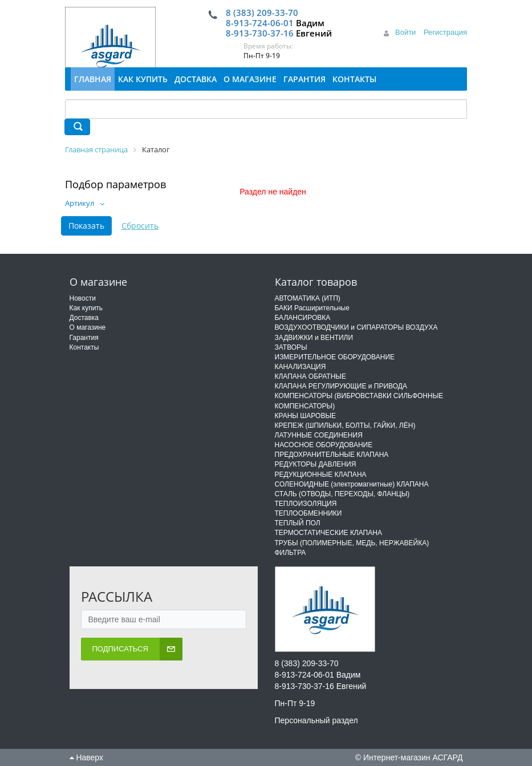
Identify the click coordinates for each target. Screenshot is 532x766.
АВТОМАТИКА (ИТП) (308, 298)
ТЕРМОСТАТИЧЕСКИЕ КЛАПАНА (328, 533)
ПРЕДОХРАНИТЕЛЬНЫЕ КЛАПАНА (332, 455)
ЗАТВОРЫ (291, 347)
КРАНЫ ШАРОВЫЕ (306, 416)
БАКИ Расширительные (312, 308)
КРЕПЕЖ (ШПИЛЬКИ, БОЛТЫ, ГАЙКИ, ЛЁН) (345, 425)
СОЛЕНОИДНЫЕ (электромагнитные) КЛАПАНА (352, 484)
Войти (405, 32)
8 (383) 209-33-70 (262, 13)
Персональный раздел (316, 720)
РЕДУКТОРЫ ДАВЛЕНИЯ (316, 464)
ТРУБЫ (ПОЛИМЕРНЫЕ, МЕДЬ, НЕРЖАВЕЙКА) (352, 543)
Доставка (84, 318)
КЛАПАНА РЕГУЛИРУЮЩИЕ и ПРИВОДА (341, 386)
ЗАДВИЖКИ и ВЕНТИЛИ (314, 338)
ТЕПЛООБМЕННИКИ (308, 513)
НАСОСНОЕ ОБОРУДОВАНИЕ (324, 445)
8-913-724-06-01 (260, 23)
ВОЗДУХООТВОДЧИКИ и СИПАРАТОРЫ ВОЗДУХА (356, 327)
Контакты (84, 347)
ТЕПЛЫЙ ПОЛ (298, 523)
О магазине (88, 327)
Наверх (86, 757)
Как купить (86, 308)
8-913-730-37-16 (260, 33)
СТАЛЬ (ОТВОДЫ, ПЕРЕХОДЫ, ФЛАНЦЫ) (342, 494)
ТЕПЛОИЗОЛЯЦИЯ (306, 504)
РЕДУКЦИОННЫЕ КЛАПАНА (321, 475)
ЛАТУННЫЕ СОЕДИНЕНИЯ (319, 435)
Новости (83, 298)
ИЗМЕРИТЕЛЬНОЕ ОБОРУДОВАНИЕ (335, 357)
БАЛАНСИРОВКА (303, 318)
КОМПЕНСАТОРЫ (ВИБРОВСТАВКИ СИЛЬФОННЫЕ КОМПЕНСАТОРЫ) (359, 401)
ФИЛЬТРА (291, 553)
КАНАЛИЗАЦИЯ (300, 367)
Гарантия (84, 338)
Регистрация (445, 32)
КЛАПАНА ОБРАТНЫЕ (310, 376)
